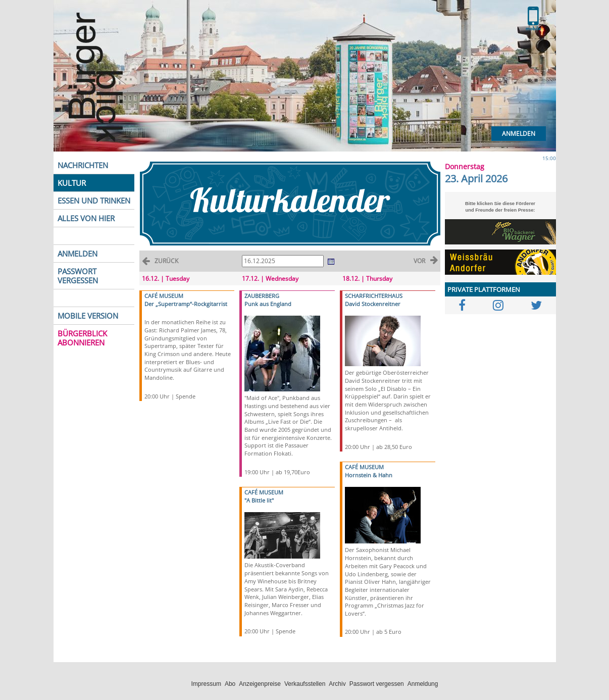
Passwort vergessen (377, 684)
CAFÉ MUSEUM (164, 296)
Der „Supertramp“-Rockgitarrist (186, 304)
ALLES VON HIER (86, 218)
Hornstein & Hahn (369, 475)
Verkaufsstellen (305, 684)
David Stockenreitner (373, 304)
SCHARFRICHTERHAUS (374, 296)
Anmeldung (423, 684)
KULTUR (72, 183)
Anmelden (519, 134)
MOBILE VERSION (88, 316)
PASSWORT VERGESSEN (78, 276)
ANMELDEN (78, 254)
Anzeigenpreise (260, 684)
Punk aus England (268, 304)
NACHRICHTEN (83, 165)
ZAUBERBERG (262, 296)
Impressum (206, 684)
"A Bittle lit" (259, 500)
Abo (230, 684)
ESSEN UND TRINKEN (94, 201)
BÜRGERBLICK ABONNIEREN (82, 338)
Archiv (337, 684)
